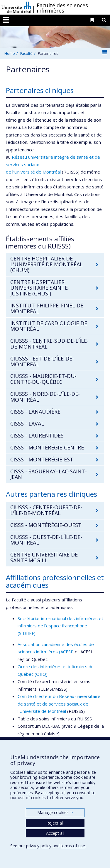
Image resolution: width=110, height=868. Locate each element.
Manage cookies (55, 812)
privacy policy (39, 846)
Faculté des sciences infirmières (62, 8)
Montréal (52, 172)
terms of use (73, 846)
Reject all (55, 823)
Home (10, 53)
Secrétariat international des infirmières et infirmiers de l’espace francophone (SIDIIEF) (60, 626)
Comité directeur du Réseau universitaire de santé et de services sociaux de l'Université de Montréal (59, 704)
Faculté (26, 53)
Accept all (55, 833)
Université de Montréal (16, 7)
